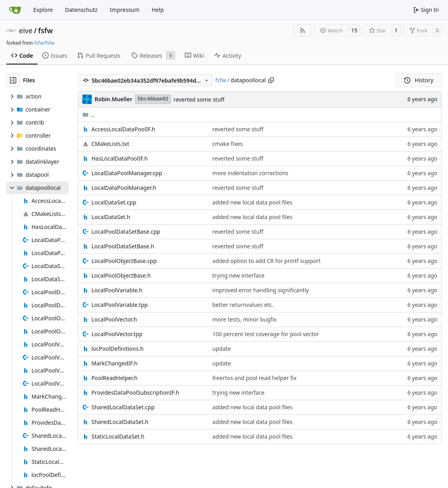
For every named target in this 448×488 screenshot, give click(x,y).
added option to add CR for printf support (267, 261)
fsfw (45, 30)
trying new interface (239, 275)
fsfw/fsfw (44, 43)
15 (354, 30)
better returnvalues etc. (243, 305)
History (419, 80)
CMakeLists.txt (110, 144)
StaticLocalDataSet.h (118, 436)
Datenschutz (81, 10)
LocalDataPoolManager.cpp (127, 173)
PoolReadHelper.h (114, 378)
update (222, 349)
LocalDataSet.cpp (114, 202)
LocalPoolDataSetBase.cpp (126, 232)
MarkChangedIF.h (115, 363)
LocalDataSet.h (111, 217)
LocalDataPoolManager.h (124, 188)
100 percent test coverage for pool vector (266, 334)
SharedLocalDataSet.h (120, 422)
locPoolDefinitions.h (118, 349)
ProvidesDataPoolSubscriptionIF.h (135, 392)
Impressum (124, 10)
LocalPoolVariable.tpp (120, 305)
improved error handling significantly (261, 290)
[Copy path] (271, 80)
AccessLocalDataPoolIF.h (123, 129)
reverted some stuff (199, 99)
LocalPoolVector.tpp (117, 334)
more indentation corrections (251, 173)
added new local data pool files (253, 202)
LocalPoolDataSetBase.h (123, 246)
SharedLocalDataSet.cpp (123, 407)
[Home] (15, 10)
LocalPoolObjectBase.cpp (124, 261)
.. (88, 114)
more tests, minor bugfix (245, 319)
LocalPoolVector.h (114, 319)
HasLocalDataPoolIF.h (120, 158)
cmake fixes (228, 144)
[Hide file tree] (13, 80)
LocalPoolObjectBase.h (121, 275)
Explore (43, 10)
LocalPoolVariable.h (117, 290)
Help (158, 10)
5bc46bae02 (153, 99)
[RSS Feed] (302, 30)
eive (26, 30)
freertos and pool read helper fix (255, 378)
